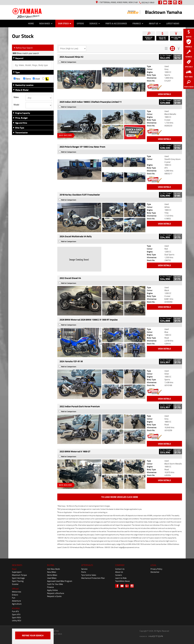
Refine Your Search (23, 48)
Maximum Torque (19, 575)
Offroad (15, 589)
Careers (119, 575)
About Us (155, 23)
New (17, 79)
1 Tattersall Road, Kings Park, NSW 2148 (117, 2)
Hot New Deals (54, 569)
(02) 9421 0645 (148, 2)
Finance (138, 23)
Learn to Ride (121, 578)
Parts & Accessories (116, 23)
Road (14, 569)
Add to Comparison (69, 62)
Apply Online (52, 590)
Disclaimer (155, 572)
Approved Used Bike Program (60, 581)
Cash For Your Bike (55, 584)
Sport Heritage (18, 578)
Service (95, 23)
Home (31, 23)
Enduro (15, 595)
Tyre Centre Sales (89, 575)
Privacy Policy (156, 569)
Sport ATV (16, 614)
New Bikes (46, 23)
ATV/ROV (16, 608)
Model (16, 105)
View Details (164, 94)
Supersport (17, 572)
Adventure (16, 601)
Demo (27, 79)
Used (36, 79)
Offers (80, 23)
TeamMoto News (122, 581)
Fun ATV (15, 611)
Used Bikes (52, 578)
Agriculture (17, 604)
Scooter (15, 584)
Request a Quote (54, 596)
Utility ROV (17, 620)
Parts (84, 572)
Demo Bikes (52, 575)
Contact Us (120, 569)
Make (16, 97)
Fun (14, 598)
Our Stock (65, 23)
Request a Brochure (56, 593)
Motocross (17, 592)
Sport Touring (18, 581)
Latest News (173, 23)
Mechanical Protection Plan (93, 578)
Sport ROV (16, 617)
